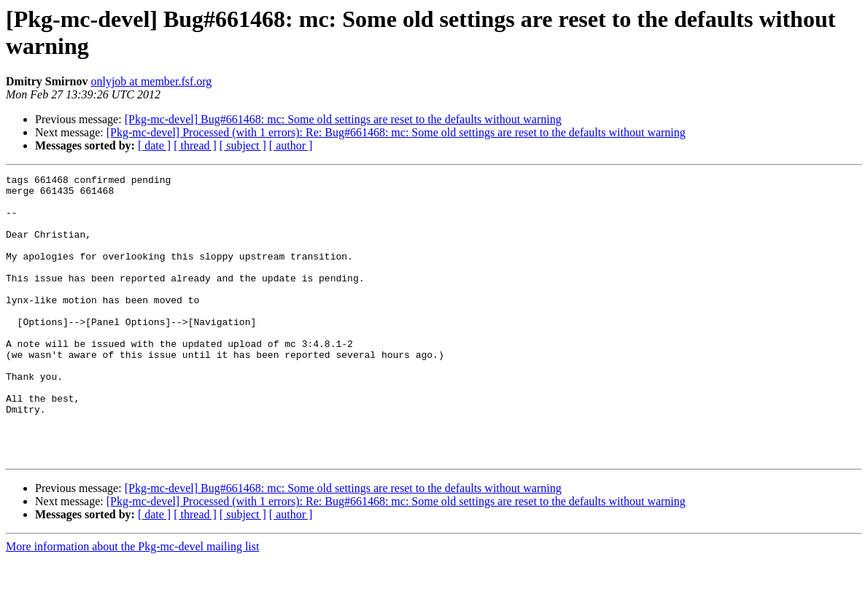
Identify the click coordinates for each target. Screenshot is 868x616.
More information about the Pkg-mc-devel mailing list (132, 603)
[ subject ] (243, 145)
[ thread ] (195, 145)
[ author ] (291, 145)
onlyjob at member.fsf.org (151, 81)
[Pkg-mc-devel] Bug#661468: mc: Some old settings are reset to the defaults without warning (343, 119)
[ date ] (154, 145)
